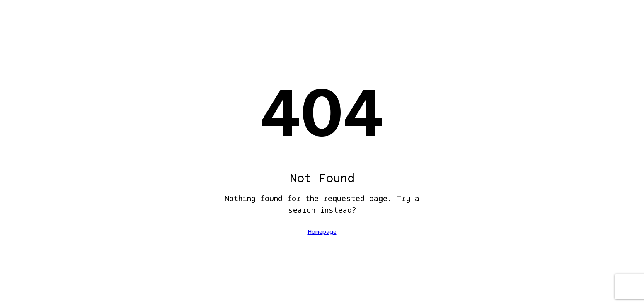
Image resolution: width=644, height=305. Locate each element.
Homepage (322, 232)
